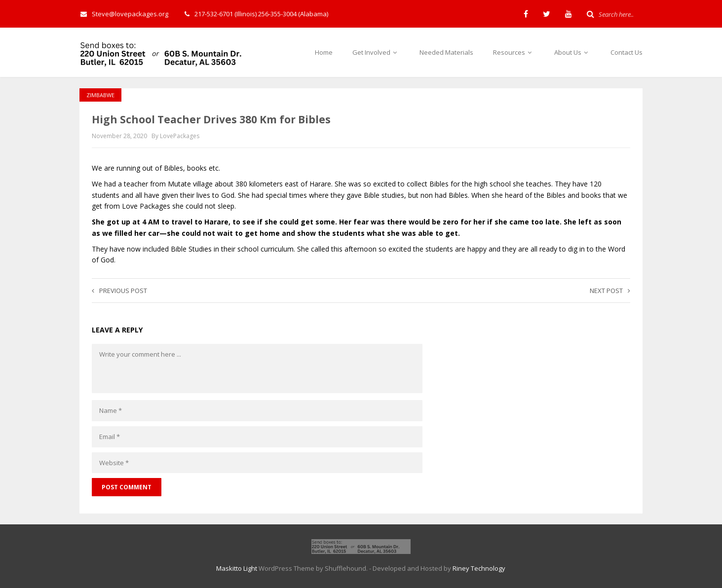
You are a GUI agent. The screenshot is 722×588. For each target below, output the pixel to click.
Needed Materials (446, 52)
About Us (572, 52)
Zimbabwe (100, 95)
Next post (610, 291)
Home (324, 52)
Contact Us (627, 52)
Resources (514, 52)
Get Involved (376, 52)
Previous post (119, 291)
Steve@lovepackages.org (124, 14)
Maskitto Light (237, 568)
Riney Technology (479, 568)
